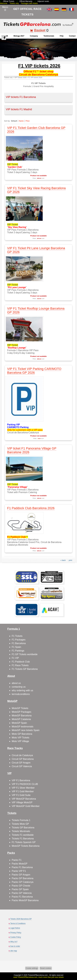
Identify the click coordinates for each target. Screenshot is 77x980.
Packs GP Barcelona (23, 878)
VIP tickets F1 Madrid (19, 109)
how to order (15, 946)
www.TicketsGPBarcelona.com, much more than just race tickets (38, 977)
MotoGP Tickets (20, 708)
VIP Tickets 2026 (20, 78)
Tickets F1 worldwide (23, 835)
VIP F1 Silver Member (23, 788)
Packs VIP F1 (19, 871)
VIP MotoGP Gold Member (26, 806)
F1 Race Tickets (20, 665)
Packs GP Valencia (22, 893)
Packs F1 (17, 860)
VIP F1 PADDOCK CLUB (25, 784)
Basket (40, 30)
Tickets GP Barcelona (23, 828)
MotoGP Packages (21, 712)
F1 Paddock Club (21, 662)
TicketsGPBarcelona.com (38, 975)
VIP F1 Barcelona (21, 780)
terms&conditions (21, 694)
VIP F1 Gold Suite (21, 795)
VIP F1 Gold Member (23, 791)
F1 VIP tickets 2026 (35, 78)
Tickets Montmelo (21, 831)
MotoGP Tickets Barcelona (26, 846)
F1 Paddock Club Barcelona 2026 (31, 508)
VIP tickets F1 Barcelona (21, 97)
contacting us (19, 687)
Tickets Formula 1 (21, 820)
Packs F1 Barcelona (22, 867)
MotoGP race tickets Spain (26, 730)
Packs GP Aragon (21, 875)
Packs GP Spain (20, 889)
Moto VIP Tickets (21, 738)
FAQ (62, 36)
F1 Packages (19, 640)
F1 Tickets (17, 636)
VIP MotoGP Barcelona (24, 799)
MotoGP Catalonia (21, 719)
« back (63, 560)
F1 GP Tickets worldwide (25, 654)
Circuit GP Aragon (21, 763)
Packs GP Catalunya (23, 882)
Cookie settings (32, 968)
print (70, 560)
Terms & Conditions (18, 923)
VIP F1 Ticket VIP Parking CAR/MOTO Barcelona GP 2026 (34, 371)
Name (21, 121)
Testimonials (49, 36)
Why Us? (14, 942)
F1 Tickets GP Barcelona (25, 669)
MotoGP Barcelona (22, 716)
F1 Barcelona (19, 643)
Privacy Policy (16, 933)
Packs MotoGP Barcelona (25, 900)
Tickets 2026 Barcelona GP (21, 919)
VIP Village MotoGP (22, 802)
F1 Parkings (18, 651)
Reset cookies (46, 968)
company (34, 36)
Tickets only (14, 3)
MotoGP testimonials (23, 727)
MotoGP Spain (19, 723)
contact (72, 36)
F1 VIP (15, 658)
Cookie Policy (16, 937)
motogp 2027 (19, 36)
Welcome (4, 3)
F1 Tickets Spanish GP (24, 842)
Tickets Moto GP (20, 824)
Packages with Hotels (29, 3)
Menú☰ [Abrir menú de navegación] (5, 9)
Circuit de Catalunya (22, 755)
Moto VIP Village (20, 741)
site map (14, 951)
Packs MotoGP (20, 864)
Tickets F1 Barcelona (23, 839)
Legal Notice (15, 928)
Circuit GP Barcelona (23, 759)
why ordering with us (22, 690)
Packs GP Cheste (21, 886)
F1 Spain (16, 647)
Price (27, 121)
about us (16, 683)
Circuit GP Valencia (22, 766)
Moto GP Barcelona (22, 734)
